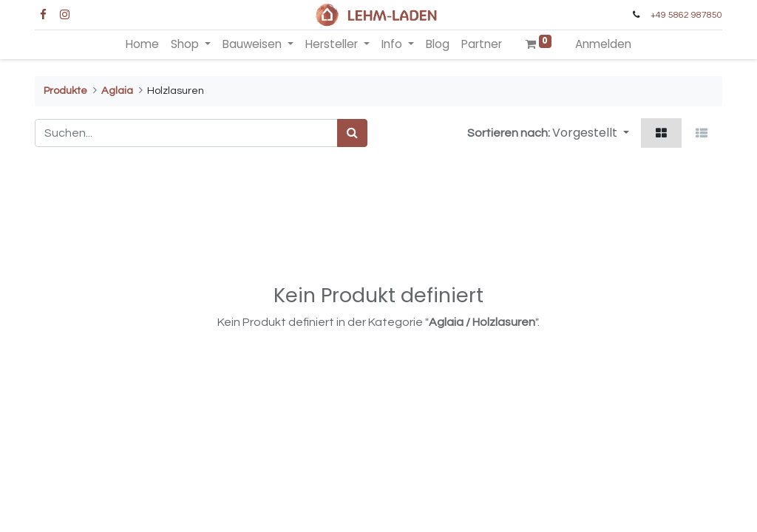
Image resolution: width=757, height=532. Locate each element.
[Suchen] (352, 133)
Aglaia (117, 91)
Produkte (65, 91)
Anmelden (603, 44)
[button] (591, 133)
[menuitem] (142, 45)
